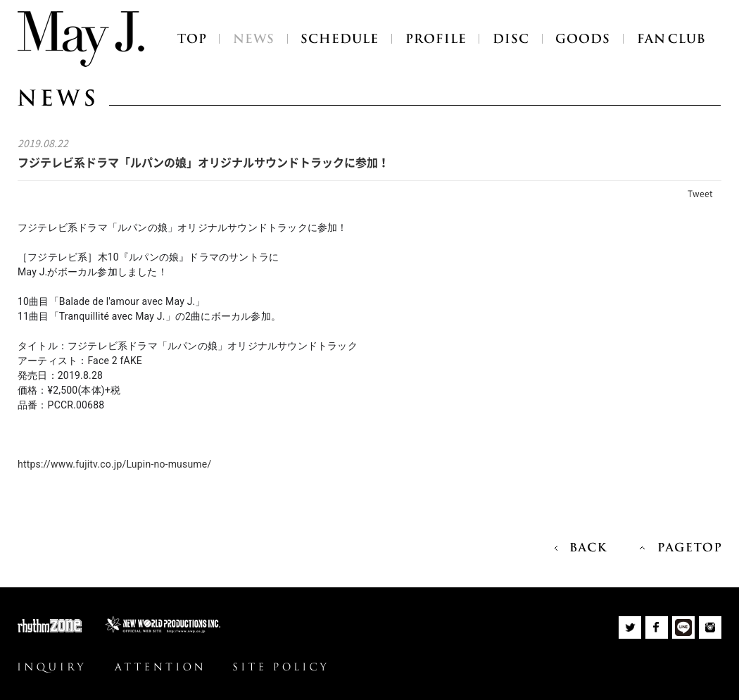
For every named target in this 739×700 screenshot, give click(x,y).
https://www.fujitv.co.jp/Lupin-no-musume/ (114, 464)
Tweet (700, 194)
